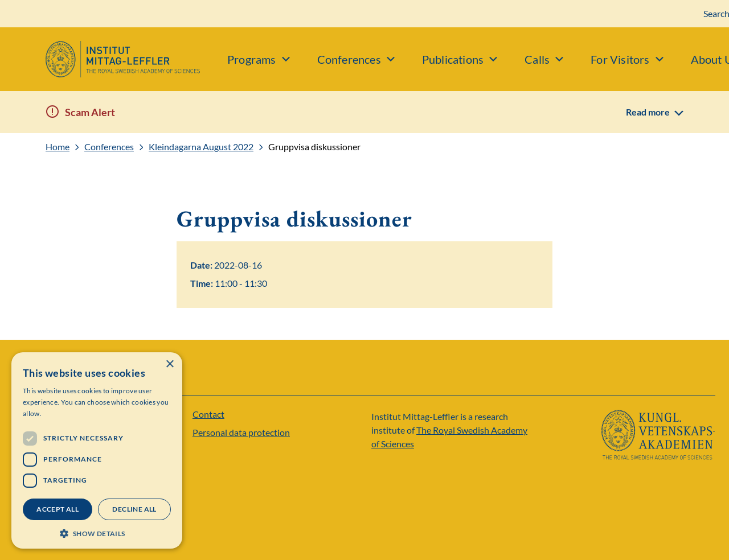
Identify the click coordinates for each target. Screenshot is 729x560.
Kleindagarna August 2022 (201, 147)
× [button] (169, 365)
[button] (97, 532)
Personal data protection (241, 432)
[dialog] (97, 450)
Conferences (109, 147)
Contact (208, 414)
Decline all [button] (134, 509)
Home (58, 147)
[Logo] (100, 59)
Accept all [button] (58, 509)
